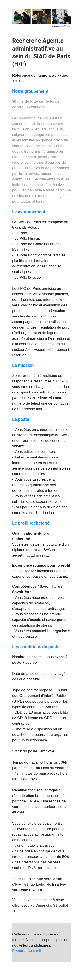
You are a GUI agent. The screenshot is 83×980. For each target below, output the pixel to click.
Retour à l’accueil (26, 951)
